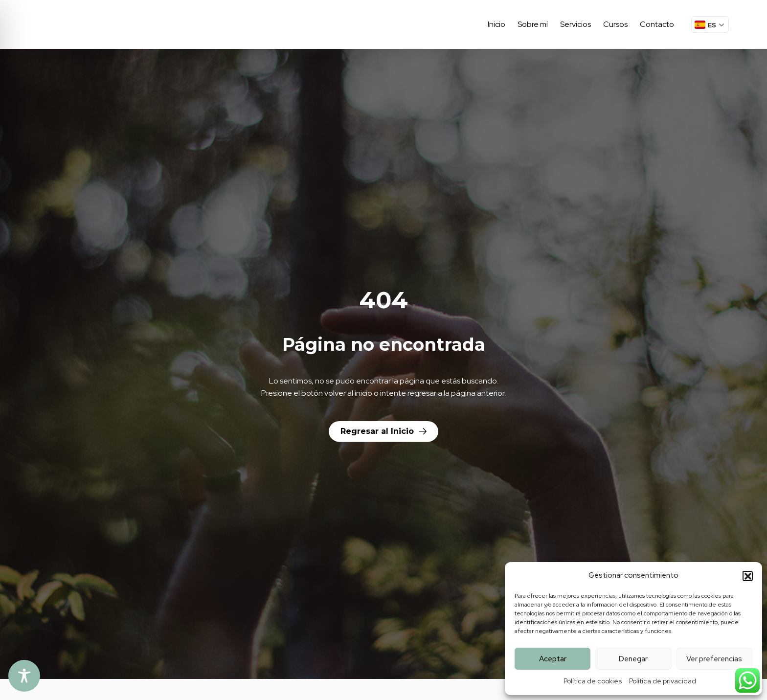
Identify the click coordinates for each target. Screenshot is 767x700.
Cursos (615, 24)
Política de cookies (593, 681)
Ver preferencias (714, 659)
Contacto (657, 24)
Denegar (633, 659)
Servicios (575, 24)
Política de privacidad (663, 681)
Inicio (496, 24)
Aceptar (553, 659)
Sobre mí (533, 24)
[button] (747, 576)
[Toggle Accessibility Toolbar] (24, 676)
